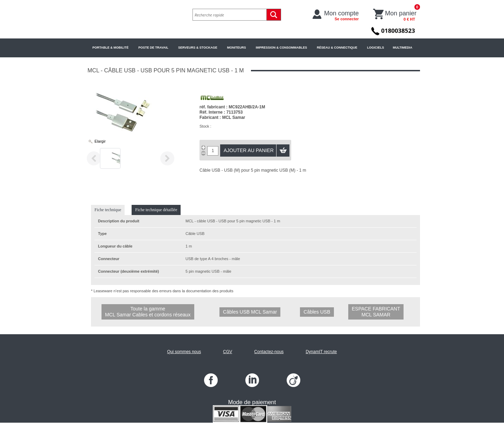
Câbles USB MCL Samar (250, 312)
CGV (227, 352)
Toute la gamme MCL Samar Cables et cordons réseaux (148, 312)
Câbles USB (317, 312)
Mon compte (341, 15)
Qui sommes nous (184, 352)
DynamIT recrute (321, 352)
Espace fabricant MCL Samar (376, 312)
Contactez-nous (269, 352)
